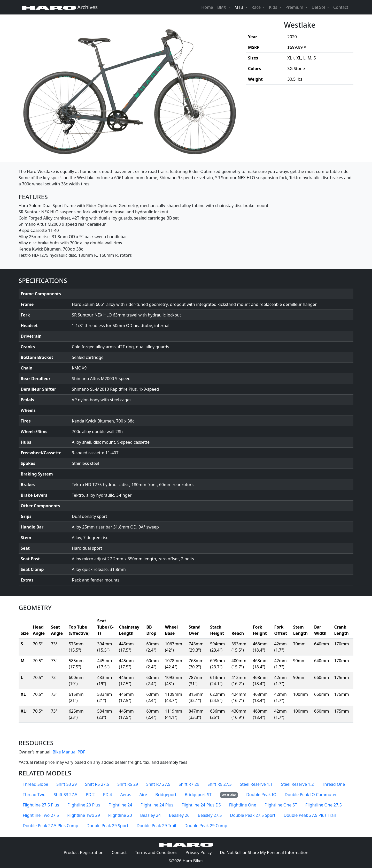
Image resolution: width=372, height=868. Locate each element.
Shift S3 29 (67, 784)
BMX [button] (222, 7)
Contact (342, 7)
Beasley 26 (179, 815)
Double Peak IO (261, 795)
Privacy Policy (201, 852)
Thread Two (34, 795)
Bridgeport (166, 795)
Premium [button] (295, 7)
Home (207, 7)
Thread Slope (36, 784)
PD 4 (108, 795)
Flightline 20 (120, 815)
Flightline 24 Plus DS (201, 805)
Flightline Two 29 (84, 815)
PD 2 (90, 795)
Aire (143, 795)
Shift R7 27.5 (158, 784)
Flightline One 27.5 (324, 805)
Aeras (126, 795)
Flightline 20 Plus (84, 805)
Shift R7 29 (189, 784)
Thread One (334, 784)
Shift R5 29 (128, 784)
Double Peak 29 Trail (156, 826)
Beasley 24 (151, 815)
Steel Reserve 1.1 (256, 784)
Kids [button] (274, 7)
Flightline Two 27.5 (41, 815)
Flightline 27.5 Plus (41, 805)
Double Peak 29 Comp (206, 826)
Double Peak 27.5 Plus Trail (310, 815)
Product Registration (83, 852)
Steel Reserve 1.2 (297, 784)
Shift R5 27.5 (97, 784)
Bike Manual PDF (69, 752)
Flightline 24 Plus (157, 805)
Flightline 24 (120, 805)
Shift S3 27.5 (66, 795)
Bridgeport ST (198, 795)
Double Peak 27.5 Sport (253, 815)
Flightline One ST (281, 805)
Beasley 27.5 (210, 815)
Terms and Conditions (158, 852)
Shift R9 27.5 (219, 784)
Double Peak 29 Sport (107, 826)
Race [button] (257, 7)
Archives (60, 7)
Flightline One (243, 805)
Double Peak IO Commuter (311, 795)
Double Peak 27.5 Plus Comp (51, 826)
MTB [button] (242, 7)
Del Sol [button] (319, 7)
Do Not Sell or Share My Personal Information (264, 852)
